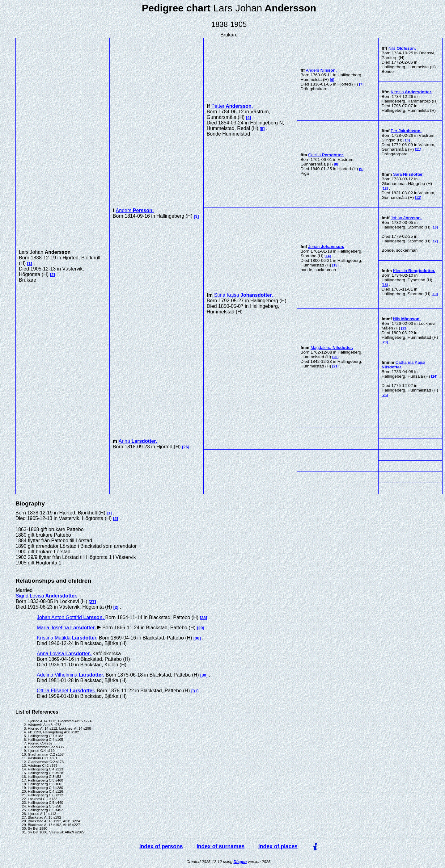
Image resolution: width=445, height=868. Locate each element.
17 (435, 241)
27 (92, 602)
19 (435, 294)
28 (203, 618)
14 (328, 256)
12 (385, 188)
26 (186, 447)
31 (195, 691)
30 (197, 638)
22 (404, 328)
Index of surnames (220, 846)
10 (407, 140)
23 (385, 342)
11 (418, 149)
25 (385, 395)
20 (335, 357)
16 (435, 227)
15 (335, 265)
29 (201, 628)
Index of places (278, 846)
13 (418, 198)
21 (335, 366)
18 (385, 285)
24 (434, 376)
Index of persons (161, 846)
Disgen (240, 862)
